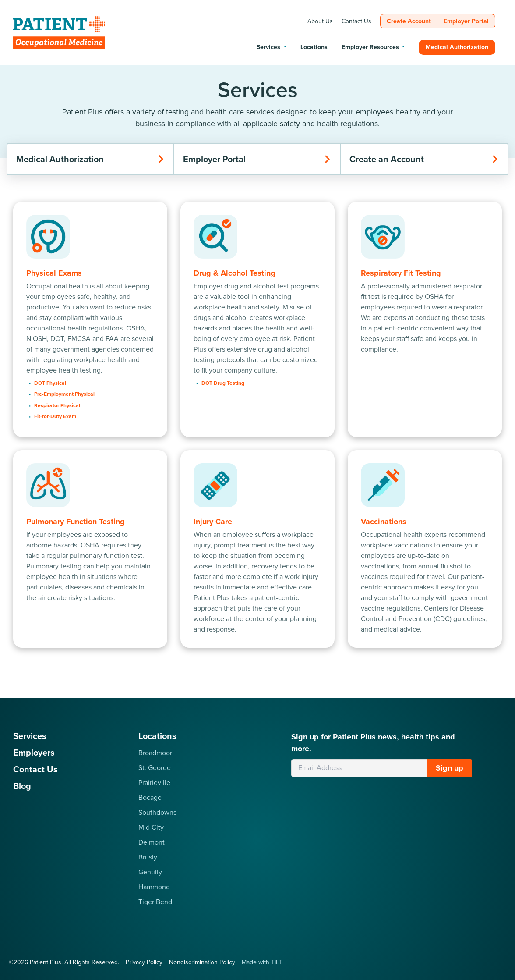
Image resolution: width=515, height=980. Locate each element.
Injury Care (213, 522)
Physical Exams (54, 273)
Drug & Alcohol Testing (235, 273)
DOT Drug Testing (223, 383)
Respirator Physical (57, 405)
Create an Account (424, 159)
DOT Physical (50, 383)
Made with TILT (262, 962)
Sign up (450, 768)
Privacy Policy (144, 962)
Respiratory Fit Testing (401, 273)
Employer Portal (257, 159)
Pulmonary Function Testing (76, 522)
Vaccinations (384, 522)
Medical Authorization (90, 159)
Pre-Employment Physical (64, 394)
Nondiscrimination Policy (202, 962)
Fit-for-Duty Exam (55, 416)
